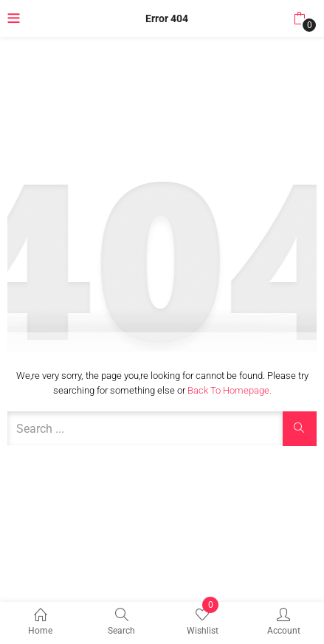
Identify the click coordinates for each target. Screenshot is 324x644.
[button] (299, 18)
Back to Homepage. (230, 390)
